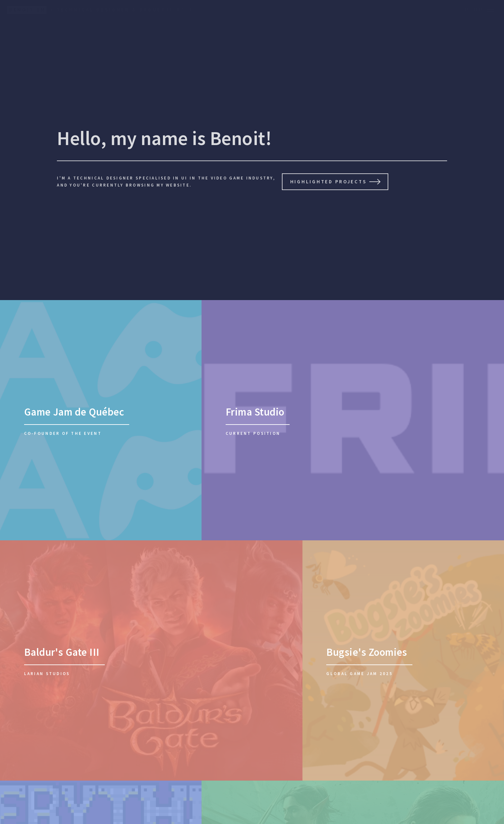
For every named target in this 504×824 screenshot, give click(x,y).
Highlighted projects (328, 182)
